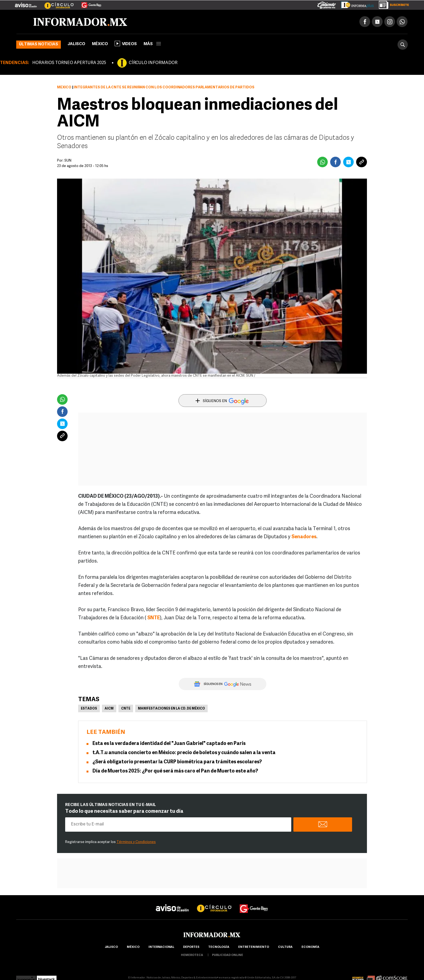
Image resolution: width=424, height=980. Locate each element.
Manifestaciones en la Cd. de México (171, 709)
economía (310, 947)
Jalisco (76, 44)
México (100, 44)
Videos (126, 44)
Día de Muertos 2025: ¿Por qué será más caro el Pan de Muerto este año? (175, 771)
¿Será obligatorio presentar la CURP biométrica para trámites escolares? (177, 762)
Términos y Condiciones (136, 842)
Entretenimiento (254, 947)
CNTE (126, 709)
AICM (109, 709)
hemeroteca (192, 955)
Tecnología (219, 947)
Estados (89, 709)
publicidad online (228, 955)
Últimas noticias (39, 44)
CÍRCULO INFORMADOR (153, 63)
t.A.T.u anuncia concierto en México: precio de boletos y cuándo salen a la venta (184, 753)
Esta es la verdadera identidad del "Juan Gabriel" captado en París (169, 744)
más (152, 44)
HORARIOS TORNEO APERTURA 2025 (69, 63)
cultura (285, 947)
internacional (161, 947)
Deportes (191, 947)
